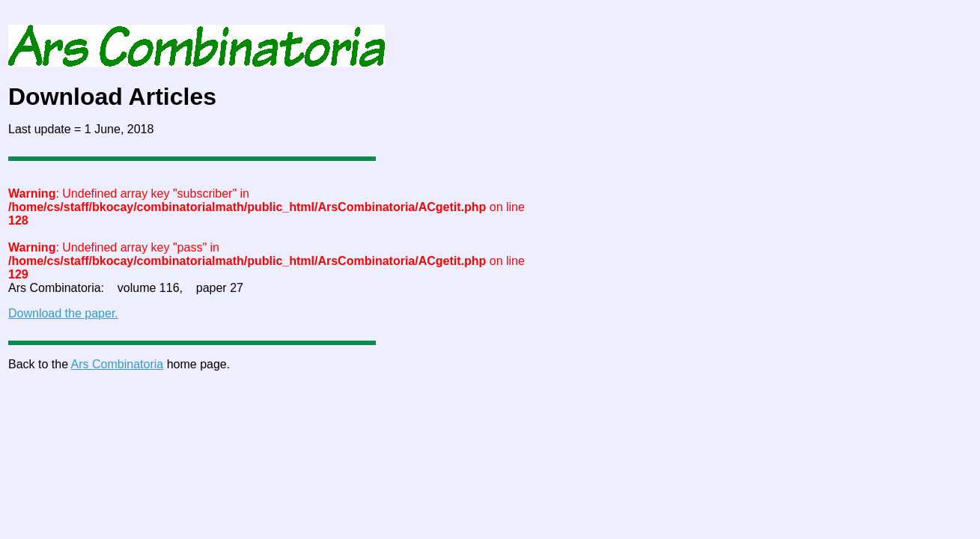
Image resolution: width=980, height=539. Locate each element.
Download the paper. (63, 313)
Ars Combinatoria (118, 364)
